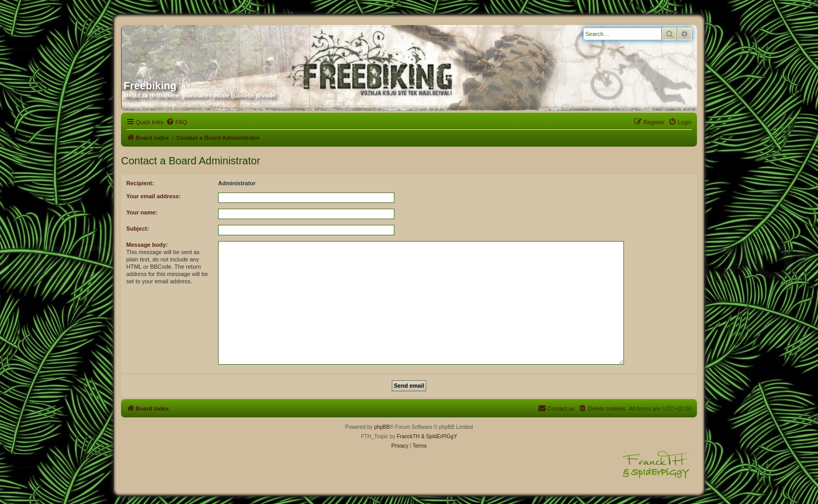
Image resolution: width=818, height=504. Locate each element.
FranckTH (408, 436)
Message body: (147, 245)
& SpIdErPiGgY (439, 436)
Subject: (137, 229)
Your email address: (153, 196)
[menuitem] (176, 122)
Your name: (142, 212)
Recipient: (140, 183)
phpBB (382, 427)
